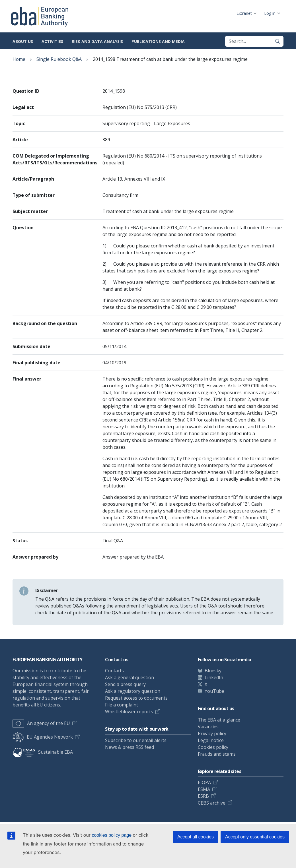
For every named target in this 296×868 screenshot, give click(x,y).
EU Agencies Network (43, 737)
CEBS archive (212, 803)
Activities (52, 41)
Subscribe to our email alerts (136, 740)
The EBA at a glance (219, 720)
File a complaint (122, 705)
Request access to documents (136, 698)
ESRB (203, 796)
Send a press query (125, 684)
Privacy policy (212, 733)
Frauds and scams (217, 754)
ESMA (204, 789)
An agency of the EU (41, 723)
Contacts (114, 671)
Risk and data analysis (97, 41)
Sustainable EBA (43, 752)
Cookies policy (213, 747)
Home (19, 59)
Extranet (244, 13)
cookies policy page (112, 835)
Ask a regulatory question (133, 691)
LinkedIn (214, 677)
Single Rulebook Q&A (59, 59)
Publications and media (158, 41)
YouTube (214, 691)
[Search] (277, 41)
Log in (270, 13)
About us (23, 41)
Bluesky (213, 671)
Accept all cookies (196, 837)
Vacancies (208, 727)
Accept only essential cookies (255, 837)
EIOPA (204, 782)
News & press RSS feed (129, 747)
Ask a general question (129, 677)
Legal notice (211, 740)
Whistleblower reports (129, 712)
